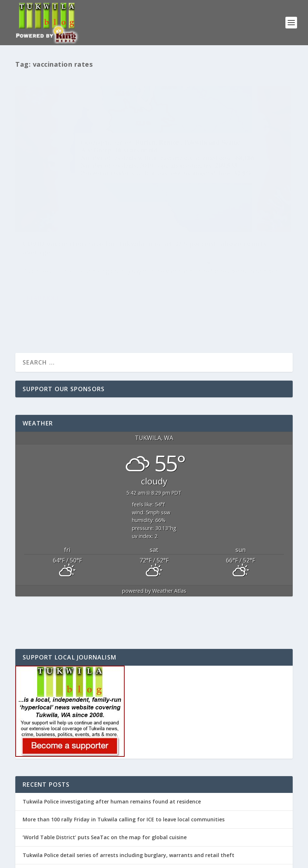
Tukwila (83, 211)
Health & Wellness (41, 211)
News (68, 211)
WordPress (134, 859)
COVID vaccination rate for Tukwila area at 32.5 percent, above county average (73, 186)
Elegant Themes (66, 859)
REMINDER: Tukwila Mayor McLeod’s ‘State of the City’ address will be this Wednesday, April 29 (143, 809)
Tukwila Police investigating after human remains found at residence (112, 738)
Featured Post (114, 206)
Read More (43, 254)
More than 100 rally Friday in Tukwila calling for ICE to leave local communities (124, 756)
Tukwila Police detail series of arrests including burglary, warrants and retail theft (128, 792)
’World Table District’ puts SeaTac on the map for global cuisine (105, 774)
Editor (35, 206)
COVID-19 (87, 206)
